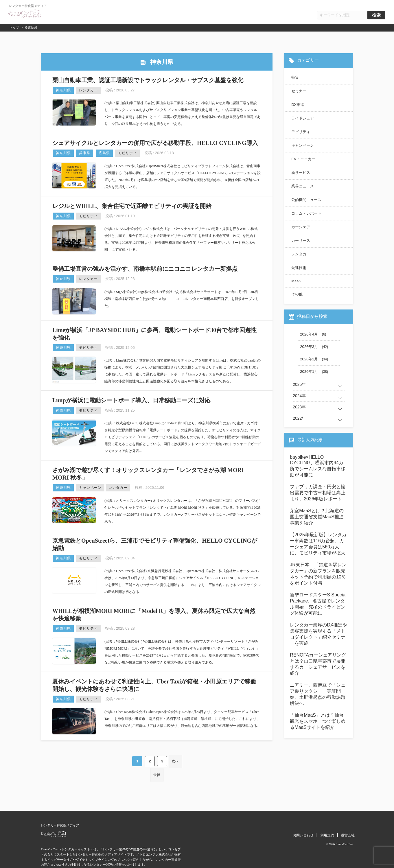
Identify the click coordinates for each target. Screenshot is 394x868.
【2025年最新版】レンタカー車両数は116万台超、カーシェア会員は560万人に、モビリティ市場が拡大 (318, 544)
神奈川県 (63, 90)
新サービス (301, 173)
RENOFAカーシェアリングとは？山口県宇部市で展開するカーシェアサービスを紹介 (318, 664)
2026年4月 (309, 334)
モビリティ (127, 153)
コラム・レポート (306, 213)
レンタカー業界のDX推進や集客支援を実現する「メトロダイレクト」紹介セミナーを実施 (318, 634)
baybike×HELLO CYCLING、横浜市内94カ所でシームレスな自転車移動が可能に (318, 466)
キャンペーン (90, 488)
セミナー (299, 91)
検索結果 (31, 27)
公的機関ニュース (306, 200)
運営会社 (348, 819)
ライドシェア (303, 118)
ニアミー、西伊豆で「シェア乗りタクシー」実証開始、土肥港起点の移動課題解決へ (318, 694)
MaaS (296, 281)
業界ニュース (303, 186)
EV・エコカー (303, 159)
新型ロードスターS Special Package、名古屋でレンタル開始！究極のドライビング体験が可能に (318, 604)
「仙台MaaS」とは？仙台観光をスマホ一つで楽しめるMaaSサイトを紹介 (318, 721)
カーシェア (301, 227)
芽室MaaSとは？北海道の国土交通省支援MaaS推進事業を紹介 (317, 517)
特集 (295, 77)
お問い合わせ (303, 819)
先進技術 (299, 268)
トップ (14, 27)
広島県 (104, 153)
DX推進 (298, 105)
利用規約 (327, 819)
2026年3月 (309, 347)
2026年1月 (309, 372)
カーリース (301, 241)
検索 (376, 15)
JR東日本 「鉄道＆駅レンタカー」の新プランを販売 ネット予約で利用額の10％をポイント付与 (319, 574)
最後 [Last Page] (186, 760)
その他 (297, 294)
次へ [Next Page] (165, 760)
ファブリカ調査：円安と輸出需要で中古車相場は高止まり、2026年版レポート (318, 493)
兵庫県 (85, 153)
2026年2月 (309, 359)
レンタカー (88, 90)
